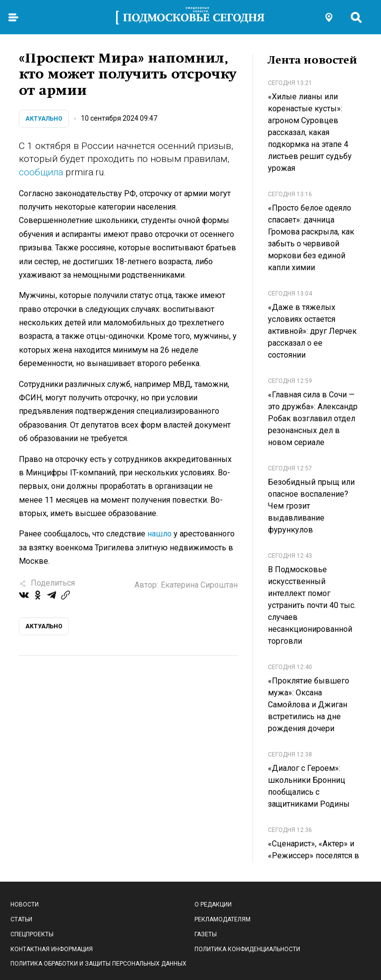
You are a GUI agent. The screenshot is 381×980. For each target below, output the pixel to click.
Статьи (21, 919)
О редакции (213, 905)
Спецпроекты (32, 934)
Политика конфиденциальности (247, 949)
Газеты (206, 934)
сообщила (42, 172)
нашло (159, 534)
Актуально (44, 119)
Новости (25, 905)
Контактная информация (52, 949)
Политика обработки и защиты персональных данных (98, 964)
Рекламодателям (222, 919)
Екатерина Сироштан (199, 585)
